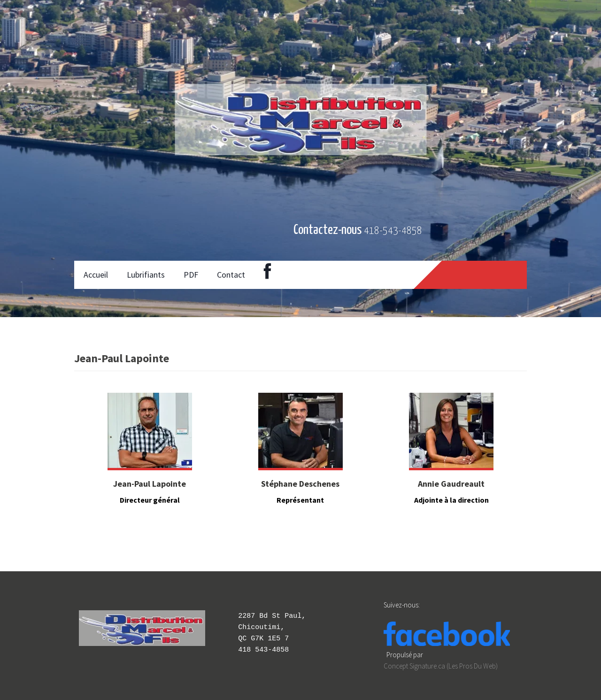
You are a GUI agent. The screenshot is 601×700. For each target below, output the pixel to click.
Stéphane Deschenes (300, 484)
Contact (231, 275)
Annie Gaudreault (451, 484)
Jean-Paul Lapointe (150, 484)
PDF (191, 275)
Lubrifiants (146, 275)
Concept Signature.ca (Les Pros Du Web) (441, 666)
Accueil (96, 275)
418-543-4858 (393, 231)
